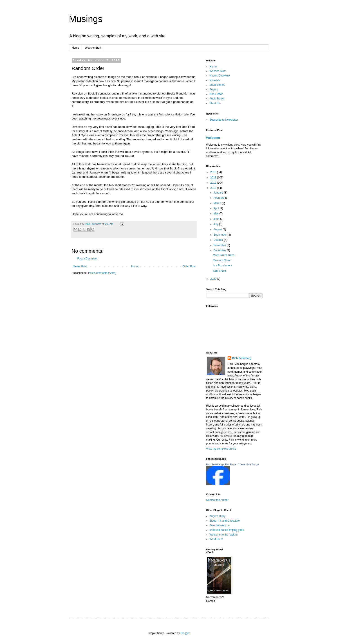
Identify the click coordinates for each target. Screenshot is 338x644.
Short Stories (217, 85)
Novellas (215, 80)
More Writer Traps (224, 255)
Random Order (222, 260)
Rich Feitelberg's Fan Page (221, 464)
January (219, 193)
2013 (214, 188)
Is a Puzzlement (222, 266)
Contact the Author (217, 500)
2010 (214, 172)
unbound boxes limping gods (227, 530)
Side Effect (219, 271)
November (220, 245)
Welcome (213, 138)
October (219, 240)
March (218, 203)
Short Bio (215, 103)
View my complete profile (221, 449)
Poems (214, 90)
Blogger (185, 633)
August (218, 230)
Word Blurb (216, 539)
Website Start (93, 48)
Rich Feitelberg (94, 224)
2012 (214, 183)
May (216, 214)
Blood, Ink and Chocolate (225, 521)
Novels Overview (220, 76)
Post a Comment (87, 259)
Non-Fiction (216, 94)
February (219, 198)
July (216, 224)
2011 (214, 178)
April (216, 208)
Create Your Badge (248, 464)
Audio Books (217, 99)
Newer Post (80, 266)
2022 (214, 279)
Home (76, 48)
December (220, 250)
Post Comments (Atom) (102, 273)
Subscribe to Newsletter (224, 120)
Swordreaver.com (220, 525)
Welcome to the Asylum (224, 535)
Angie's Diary (217, 516)
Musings (86, 19)
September (220, 235)
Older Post (189, 266)
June (217, 219)
